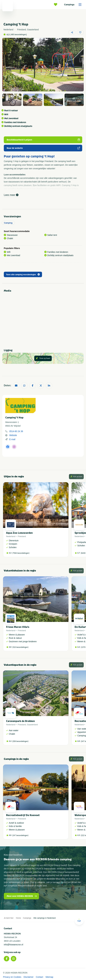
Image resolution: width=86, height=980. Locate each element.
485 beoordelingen (18, 35)
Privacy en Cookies (12, 977)
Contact (39, 977)
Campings (74, 5)
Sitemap (49, 977)
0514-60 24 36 (16, 431)
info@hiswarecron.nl (13, 945)
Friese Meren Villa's (18, 627)
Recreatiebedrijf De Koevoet (23, 815)
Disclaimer (29, 977)
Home (18, 918)
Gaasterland (32, 725)
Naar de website (43, 148)
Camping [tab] (8, 223)
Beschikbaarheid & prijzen (43, 140)
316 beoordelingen (20, 647)
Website (13, 435)
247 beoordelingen (20, 835)
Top (79, 920)
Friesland (22, 536)
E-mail (12, 439)
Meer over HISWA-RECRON (22, 896)
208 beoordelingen (20, 741)
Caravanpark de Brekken (20, 721)
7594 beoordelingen (21, 553)
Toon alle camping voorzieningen (23, 275)
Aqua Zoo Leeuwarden (19, 533)
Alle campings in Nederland (44, 918)
